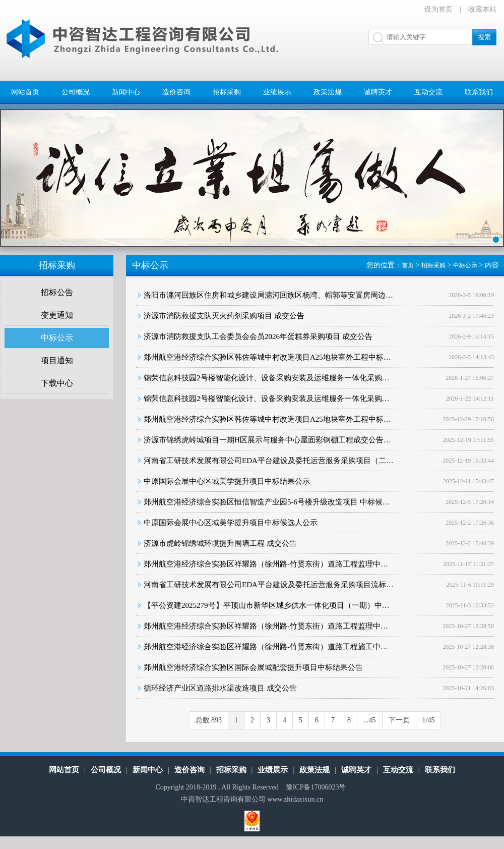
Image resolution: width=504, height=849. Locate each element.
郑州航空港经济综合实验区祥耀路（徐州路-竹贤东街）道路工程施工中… (266, 647)
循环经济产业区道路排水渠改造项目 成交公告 (220, 688)
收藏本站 (482, 9)
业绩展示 (277, 92)
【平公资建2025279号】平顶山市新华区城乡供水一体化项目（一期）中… (267, 605)
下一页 (399, 720)
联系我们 (479, 92)
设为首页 (438, 9)
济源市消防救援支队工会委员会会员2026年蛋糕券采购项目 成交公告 (258, 336)
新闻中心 (126, 92)
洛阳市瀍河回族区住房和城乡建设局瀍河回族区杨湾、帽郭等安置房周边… (268, 295)
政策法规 (328, 92)
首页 (408, 265)
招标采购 (227, 92)
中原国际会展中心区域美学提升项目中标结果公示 (227, 481)
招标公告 (57, 292)
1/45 (429, 720)
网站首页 (25, 92)
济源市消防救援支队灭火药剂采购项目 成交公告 (224, 316)
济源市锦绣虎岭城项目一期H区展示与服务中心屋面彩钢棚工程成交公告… (267, 440)
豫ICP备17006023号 (316, 787)
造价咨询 (176, 92)
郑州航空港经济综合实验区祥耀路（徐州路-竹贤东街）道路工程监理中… (266, 564)
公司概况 (76, 92)
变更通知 (57, 315)
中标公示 (57, 338)
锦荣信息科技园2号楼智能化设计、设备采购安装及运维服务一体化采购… (267, 378)
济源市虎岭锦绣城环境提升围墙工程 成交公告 (220, 543)
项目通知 (57, 360)
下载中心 (57, 383)
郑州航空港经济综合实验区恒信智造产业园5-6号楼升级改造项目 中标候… (267, 502)
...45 (370, 720)
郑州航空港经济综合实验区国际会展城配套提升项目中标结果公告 (253, 667)
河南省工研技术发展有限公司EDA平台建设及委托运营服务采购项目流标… (269, 585)
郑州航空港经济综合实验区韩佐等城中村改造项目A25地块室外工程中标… (267, 357)
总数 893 (209, 720)
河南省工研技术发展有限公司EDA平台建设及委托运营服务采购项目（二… (269, 461)
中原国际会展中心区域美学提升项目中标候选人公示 (231, 523)
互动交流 (428, 92)
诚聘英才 (378, 92)
